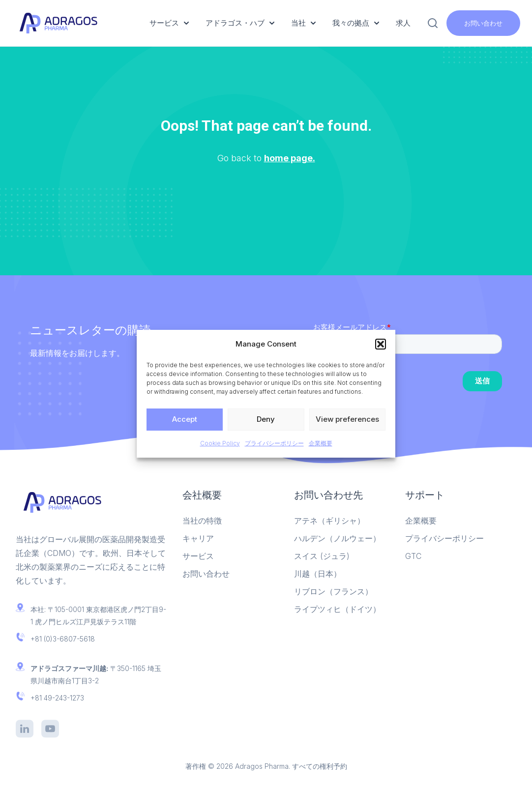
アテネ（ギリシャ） (329, 521)
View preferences (347, 419)
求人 (403, 23)
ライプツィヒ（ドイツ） (337, 609)
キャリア (198, 538)
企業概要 (321, 443)
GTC (413, 556)
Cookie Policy (220, 443)
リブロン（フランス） (333, 591)
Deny (266, 419)
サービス (169, 23)
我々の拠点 (356, 23)
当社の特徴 (202, 521)
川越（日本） (318, 574)
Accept (185, 419)
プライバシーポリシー (274, 443)
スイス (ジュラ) (322, 556)
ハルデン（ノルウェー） (337, 538)
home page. (290, 158)
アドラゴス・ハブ (240, 23)
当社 (303, 23)
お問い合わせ (483, 23)
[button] (381, 344)
